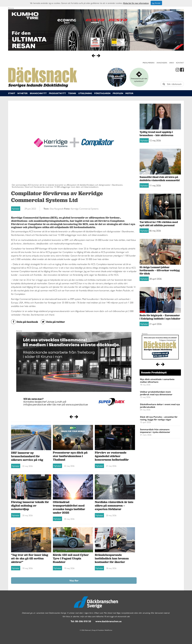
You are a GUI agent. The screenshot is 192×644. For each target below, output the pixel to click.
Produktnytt (57, 93)
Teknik (72, 93)
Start (12, 93)
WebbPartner (108, 630)
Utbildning (85, 93)
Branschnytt (38, 93)
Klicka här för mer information (136, 3)
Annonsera (162, 63)
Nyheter (23, 93)
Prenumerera (149, 63)
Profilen (118, 93)
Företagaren (102, 93)
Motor (129, 93)
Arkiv (172, 63)
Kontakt (180, 63)
